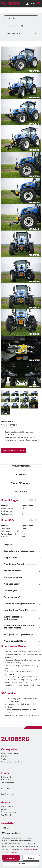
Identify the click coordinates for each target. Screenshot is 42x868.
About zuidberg (7, 806)
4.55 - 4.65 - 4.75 (13, 33)
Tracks (4, 759)
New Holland (12, 18)
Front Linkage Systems (10, 753)
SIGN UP (6, 828)
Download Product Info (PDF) (14, 450)
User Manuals (7, 815)
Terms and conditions (9, 812)
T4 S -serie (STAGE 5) (15, 26)
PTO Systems (6, 756)
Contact (4, 809)
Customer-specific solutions (12, 762)
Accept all (11, 858)
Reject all (31, 858)
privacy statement (12, 852)
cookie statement (29, 849)
